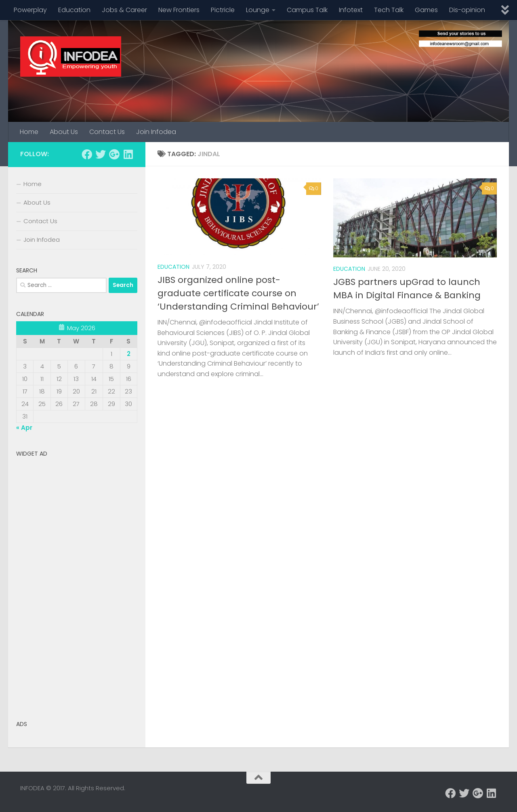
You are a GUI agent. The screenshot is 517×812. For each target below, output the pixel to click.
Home (29, 132)
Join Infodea (156, 132)
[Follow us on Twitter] (101, 154)
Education (74, 10)
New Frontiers (179, 10)
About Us (64, 132)
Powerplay (30, 10)
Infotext (351, 10)
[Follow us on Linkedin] (128, 154)
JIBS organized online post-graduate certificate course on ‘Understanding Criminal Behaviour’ (238, 293)
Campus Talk (307, 10)
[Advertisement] (77, 582)
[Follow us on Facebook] (87, 154)
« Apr (24, 428)
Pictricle (223, 10)
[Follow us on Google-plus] (114, 154)
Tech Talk (389, 10)
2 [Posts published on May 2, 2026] (129, 354)
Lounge (258, 10)
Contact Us (107, 132)
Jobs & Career (124, 10)
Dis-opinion (467, 10)
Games (426, 10)
